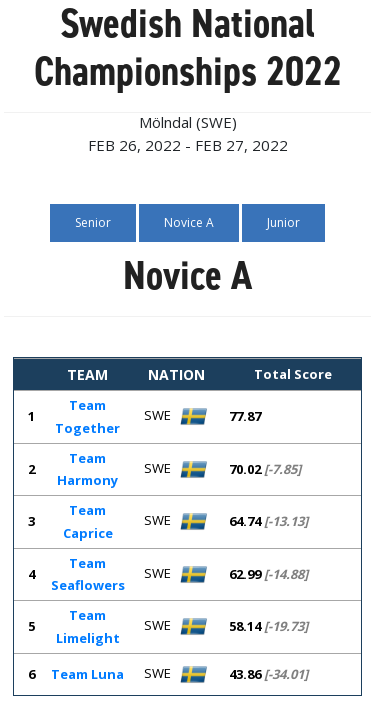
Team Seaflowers (88, 574)
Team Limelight (88, 626)
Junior (283, 222)
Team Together (87, 416)
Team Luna (87, 674)
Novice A (189, 222)
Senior (93, 222)
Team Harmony (87, 469)
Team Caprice (88, 521)
